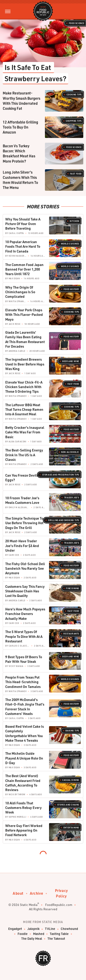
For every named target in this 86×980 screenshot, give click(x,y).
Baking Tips (72, 731)
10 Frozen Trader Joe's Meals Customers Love (22, 500)
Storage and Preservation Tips (61, 475)
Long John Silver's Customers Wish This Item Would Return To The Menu (20, 180)
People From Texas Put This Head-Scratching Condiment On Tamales (23, 682)
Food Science (77, 23)
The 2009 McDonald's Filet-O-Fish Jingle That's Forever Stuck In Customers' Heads (25, 707)
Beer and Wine (71, 361)
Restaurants (71, 634)
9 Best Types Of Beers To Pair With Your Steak (24, 659)
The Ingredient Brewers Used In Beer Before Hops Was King (25, 364)
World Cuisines (70, 244)
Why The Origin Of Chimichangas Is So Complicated (20, 292)
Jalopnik (33, 929)
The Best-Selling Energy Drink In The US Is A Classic (24, 455)
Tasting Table (59, 934)
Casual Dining (71, 780)
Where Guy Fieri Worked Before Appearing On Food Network (24, 830)
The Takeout (56, 939)
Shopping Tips (74, 121)
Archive (36, 893)
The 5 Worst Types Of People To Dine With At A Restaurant (24, 636)
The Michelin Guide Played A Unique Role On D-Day (24, 758)
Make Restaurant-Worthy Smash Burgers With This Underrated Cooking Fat (22, 101)
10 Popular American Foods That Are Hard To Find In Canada (23, 246)
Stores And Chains (68, 805)
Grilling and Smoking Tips (64, 520)
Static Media (29, 905)
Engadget (15, 929)
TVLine (50, 929)
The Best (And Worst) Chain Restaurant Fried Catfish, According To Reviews (23, 783)
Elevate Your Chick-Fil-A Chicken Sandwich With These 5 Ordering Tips (24, 387)
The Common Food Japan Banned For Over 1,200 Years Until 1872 (24, 269)
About (18, 893)
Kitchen (74, 221)
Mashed (39, 934)
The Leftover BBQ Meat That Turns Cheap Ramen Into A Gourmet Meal (24, 409)
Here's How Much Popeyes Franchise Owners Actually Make (25, 614)
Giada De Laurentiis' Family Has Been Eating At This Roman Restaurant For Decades (25, 339)
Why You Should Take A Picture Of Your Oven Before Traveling (23, 224)
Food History (71, 289)
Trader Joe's (72, 498)
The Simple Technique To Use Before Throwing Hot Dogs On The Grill (24, 523)
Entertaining (71, 828)
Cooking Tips (74, 95)
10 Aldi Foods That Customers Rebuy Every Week (23, 808)
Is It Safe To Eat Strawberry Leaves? (35, 73)
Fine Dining (73, 588)
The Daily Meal (32, 939)
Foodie (23, 934)
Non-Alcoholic (70, 452)
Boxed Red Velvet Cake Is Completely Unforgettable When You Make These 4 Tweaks (25, 733)
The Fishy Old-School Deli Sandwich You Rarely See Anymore (25, 568)
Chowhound (69, 929)
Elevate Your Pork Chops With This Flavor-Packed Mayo (24, 315)
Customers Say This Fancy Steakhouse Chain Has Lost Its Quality (25, 591)
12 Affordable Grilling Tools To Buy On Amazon (20, 127)
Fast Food (76, 174)
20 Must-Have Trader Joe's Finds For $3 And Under (22, 546)
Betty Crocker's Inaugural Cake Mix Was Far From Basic (25, 432)
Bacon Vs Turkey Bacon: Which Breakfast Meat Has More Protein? (19, 153)
